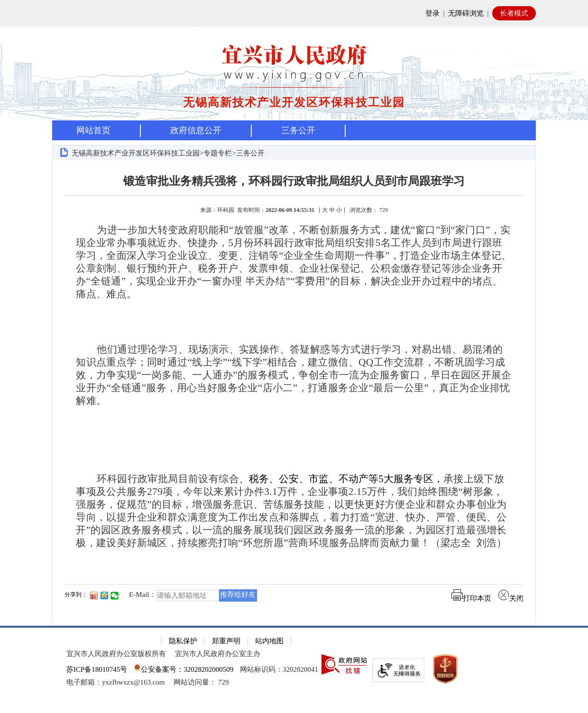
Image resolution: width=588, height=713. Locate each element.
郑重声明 (226, 641)
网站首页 (93, 130)
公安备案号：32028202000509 (184, 669)
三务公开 (298, 130)
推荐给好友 (238, 594)
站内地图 (269, 641)
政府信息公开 (196, 130)
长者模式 (514, 13)
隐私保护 (183, 641)
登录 (432, 13)
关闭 (511, 598)
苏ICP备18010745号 (97, 669)
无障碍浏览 (466, 13)
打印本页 (471, 598)
